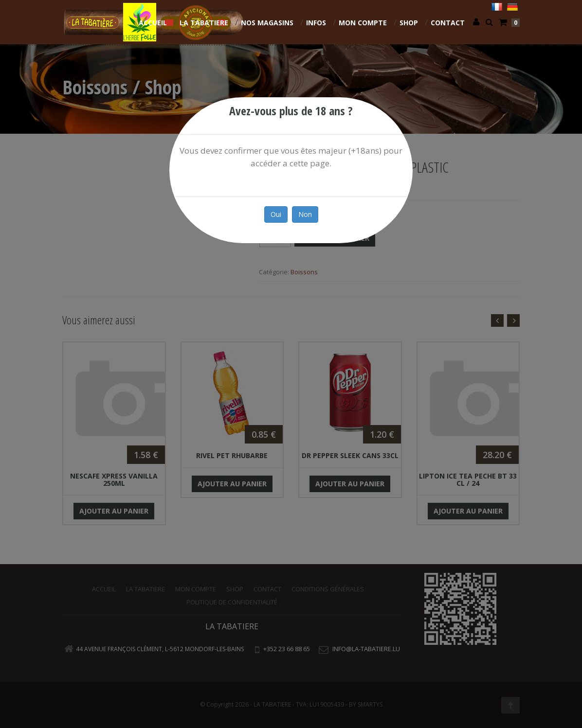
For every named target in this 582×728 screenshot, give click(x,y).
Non (305, 214)
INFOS (316, 23)
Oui (276, 214)
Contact (448, 23)
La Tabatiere (204, 23)
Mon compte (363, 23)
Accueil (153, 23)
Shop (409, 23)
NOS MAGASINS (267, 23)
